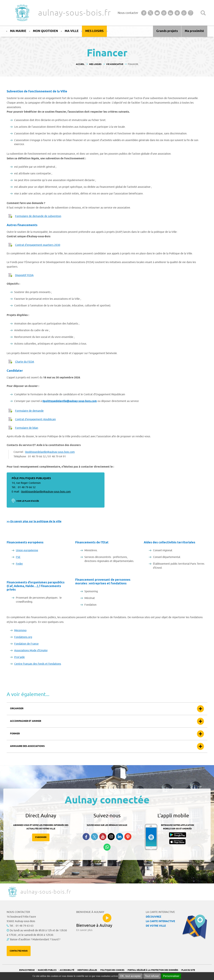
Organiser (17, 709)
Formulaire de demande (29, 411)
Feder (19, 564)
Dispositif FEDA (24, 275)
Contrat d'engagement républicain (35, 419)
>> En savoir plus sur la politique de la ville (34, 522)
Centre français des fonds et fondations (38, 664)
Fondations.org (23, 637)
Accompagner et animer (26, 721)
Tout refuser (152, 976)
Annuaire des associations (27, 746)
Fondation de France (26, 644)
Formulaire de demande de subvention (38, 216)
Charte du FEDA (25, 362)
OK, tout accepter (130, 976)
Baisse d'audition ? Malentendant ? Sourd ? (35, 940)
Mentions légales (87, 970)
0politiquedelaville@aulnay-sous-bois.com (70, 401)
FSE (18, 557)
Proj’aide (19, 657)
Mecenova (20, 630)
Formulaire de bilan (27, 428)
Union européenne (27, 550)
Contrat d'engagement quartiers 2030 (38, 245)
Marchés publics (47, 970)
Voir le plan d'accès (28, 501)
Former (15, 734)
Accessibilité (67, 970)
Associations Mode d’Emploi (31, 650)
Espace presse (27, 970)
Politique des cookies (112, 970)
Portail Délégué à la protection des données (153, 970)
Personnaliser (171, 976)
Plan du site (188, 970)
